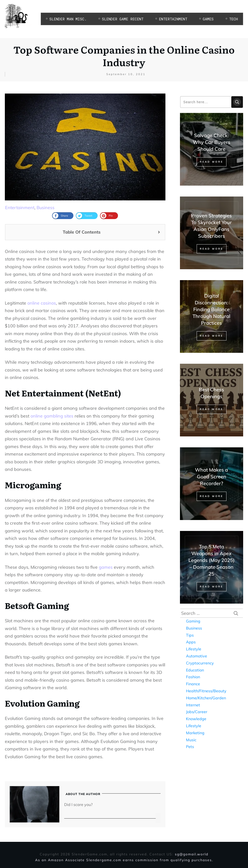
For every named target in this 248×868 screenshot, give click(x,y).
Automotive (197, 656)
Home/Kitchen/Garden (206, 698)
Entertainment (20, 208)
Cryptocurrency (200, 663)
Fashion (193, 677)
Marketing (195, 733)
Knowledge (196, 719)
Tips (190, 635)
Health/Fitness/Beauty (206, 691)
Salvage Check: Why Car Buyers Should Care (212, 142)
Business (46, 208)
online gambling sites (52, 416)
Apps (191, 642)
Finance (193, 684)
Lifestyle (194, 649)
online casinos (42, 303)
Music (191, 740)
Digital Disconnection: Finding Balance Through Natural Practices (211, 309)
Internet (193, 705)
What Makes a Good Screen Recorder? (211, 477)
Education (195, 670)
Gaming (193, 621)
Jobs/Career (197, 712)
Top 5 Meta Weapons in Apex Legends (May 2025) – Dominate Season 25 (212, 560)
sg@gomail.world (192, 854)
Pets (190, 747)
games (106, 567)
